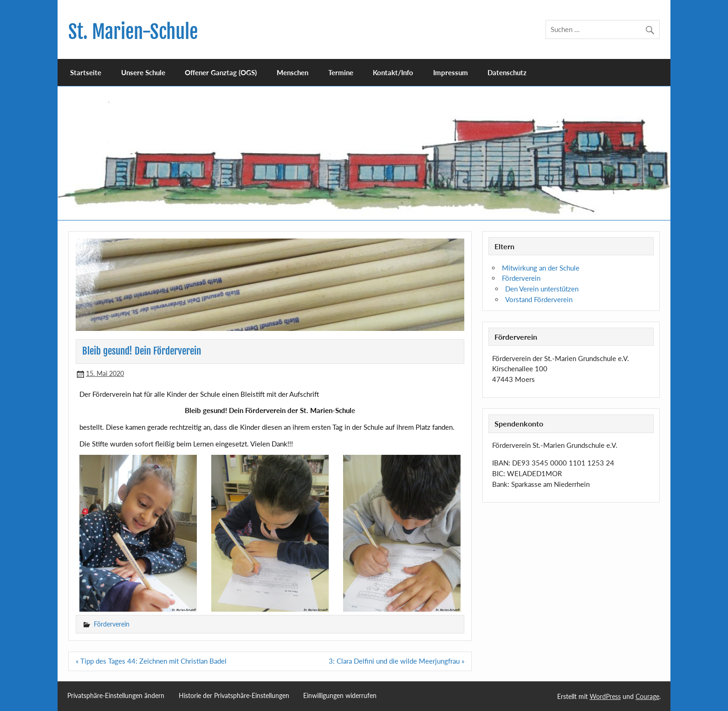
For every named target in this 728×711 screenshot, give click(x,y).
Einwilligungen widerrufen (340, 696)
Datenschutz (507, 72)
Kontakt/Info (393, 72)
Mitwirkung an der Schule (541, 268)
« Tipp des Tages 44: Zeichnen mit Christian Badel (151, 661)
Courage (647, 696)
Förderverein (112, 624)
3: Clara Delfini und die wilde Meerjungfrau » (396, 661)
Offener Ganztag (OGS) (221, 72)
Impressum (451, 72)
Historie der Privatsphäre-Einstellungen (234, 696)
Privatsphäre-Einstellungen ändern (116, 696)
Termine (341, 72)
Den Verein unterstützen (542, 289)
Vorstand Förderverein (539, 299)
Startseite (86, 72)
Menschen (292, 72)
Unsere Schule (143, 72)
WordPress (605, 696)
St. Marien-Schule (133, 32)
